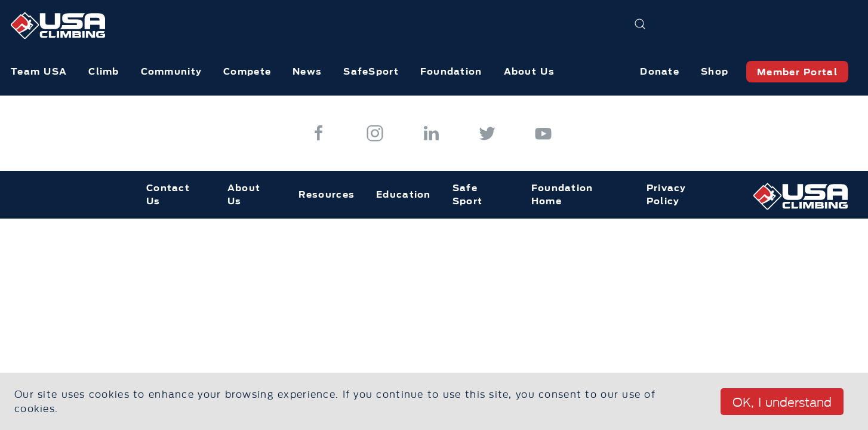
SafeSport (371, 71)
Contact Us (168, 195)
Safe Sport (467, 195)
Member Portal (797, 72)
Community (172, 71)
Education (404, 194)
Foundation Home (562, 195)
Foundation (451, 71)
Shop (715, 71)
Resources (327, 194)
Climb (104, 71)
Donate (660, 71)
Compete (247, 71)
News (307, 71)
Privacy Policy (667, 195)
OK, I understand (782, 403)
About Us (529, 71)
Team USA (39, 71)
